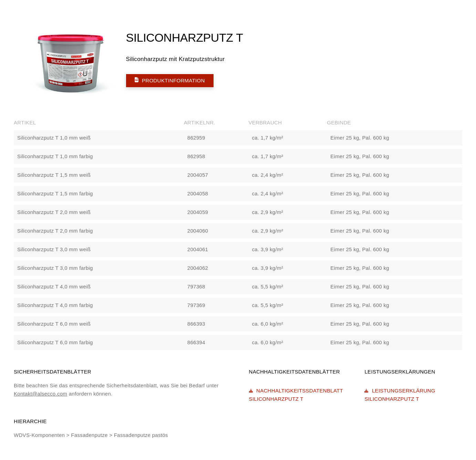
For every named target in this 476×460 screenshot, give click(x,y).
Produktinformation (170, 80)
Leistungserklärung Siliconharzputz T (400, 395)
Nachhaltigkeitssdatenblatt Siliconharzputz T (296, 395)
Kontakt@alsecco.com (40, 394)
